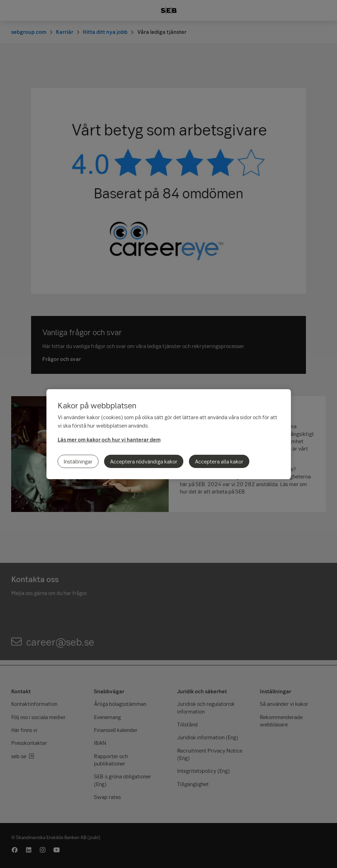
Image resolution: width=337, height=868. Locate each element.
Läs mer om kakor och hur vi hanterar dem (109, 439)
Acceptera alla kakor (219, 461)
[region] (169, 434)
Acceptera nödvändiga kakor (144, 461)
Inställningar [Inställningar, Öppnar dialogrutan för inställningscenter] (78, 461)
